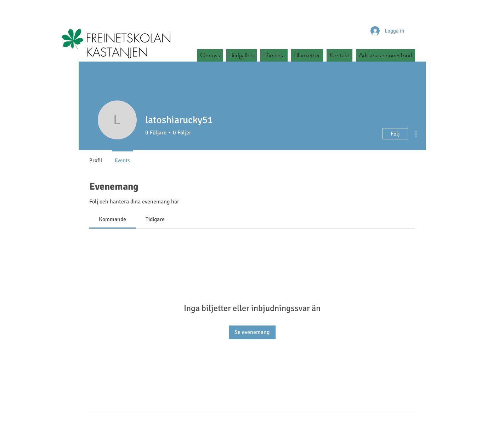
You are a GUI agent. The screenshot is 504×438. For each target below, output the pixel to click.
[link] (112, 219)
